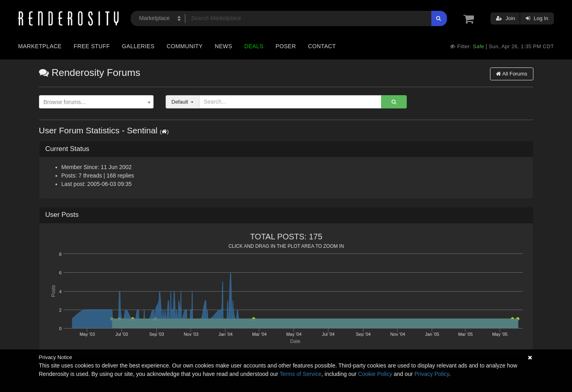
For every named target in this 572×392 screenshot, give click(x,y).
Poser (286, 46)
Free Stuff (92, 46)
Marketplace (40, 46)
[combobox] (96, 102)
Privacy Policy (432, 374)
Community (185, 46)
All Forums (512, 74)
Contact (322, 46)
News (223, 46)
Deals (254, 46)
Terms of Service (301, 374)
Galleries (138, 46)
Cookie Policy (375, 374)
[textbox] (94, 102)
